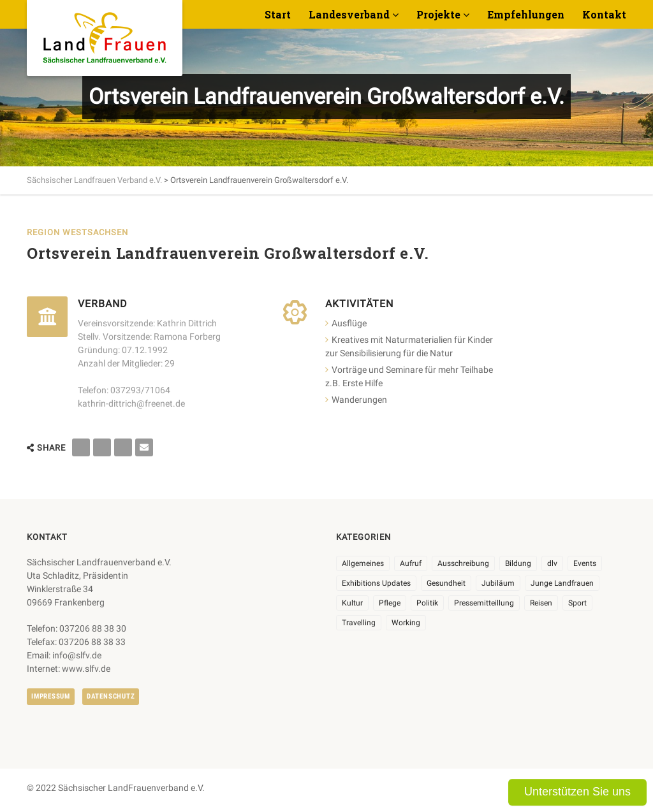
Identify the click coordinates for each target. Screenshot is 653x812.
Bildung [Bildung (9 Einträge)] (518, 563)
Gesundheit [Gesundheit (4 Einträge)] (446, 583)
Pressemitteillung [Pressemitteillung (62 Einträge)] (484, 603)
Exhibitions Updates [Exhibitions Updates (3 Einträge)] (376, 583)
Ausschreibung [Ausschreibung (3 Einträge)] (463, 563)
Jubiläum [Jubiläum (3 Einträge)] (498, 583)
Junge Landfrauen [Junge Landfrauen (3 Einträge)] (562, 583)
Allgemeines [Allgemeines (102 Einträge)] (363, 563)
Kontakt (604, 14)
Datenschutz (111, 696)
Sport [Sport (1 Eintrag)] (577, 603)
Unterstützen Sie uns (577, 792)
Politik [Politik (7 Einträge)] (427, 603)
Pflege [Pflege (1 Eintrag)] (390, 603)
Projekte (438, 14)
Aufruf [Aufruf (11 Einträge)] (411, 563)
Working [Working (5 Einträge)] (406, 623)
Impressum (51, 696)
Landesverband (349, 14)
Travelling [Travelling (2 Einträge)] (359, 623)
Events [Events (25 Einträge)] (585, 563)
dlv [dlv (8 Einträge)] (552, 563)
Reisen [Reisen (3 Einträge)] (541, 603)
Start (278, 14)
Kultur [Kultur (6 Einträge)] (352, 603)
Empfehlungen (526, 14)
